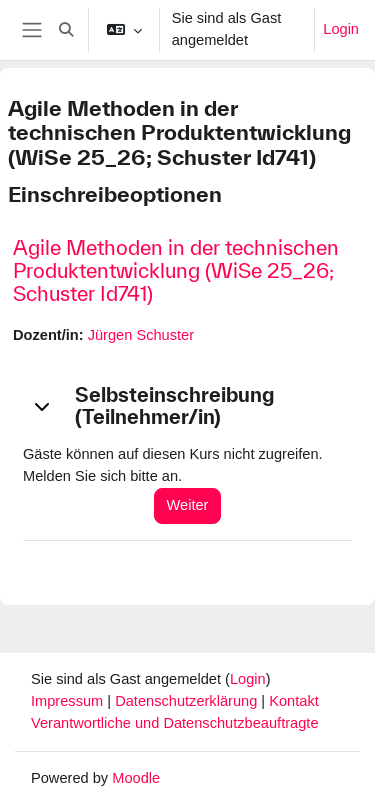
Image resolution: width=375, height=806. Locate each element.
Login (341, 29)
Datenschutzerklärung (188, 701)
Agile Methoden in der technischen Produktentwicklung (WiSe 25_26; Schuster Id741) (176, 270)
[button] (66, 30)
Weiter (188, 505)
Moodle (136, 778)
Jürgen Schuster (141, 335)
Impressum (69, 701)
